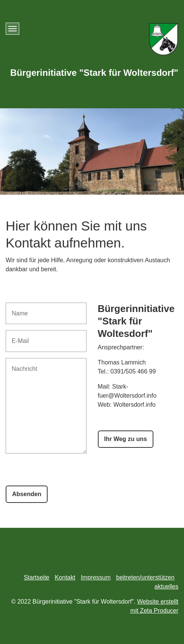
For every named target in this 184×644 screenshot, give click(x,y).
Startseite (37, 577)
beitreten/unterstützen (145, 577)
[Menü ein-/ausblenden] (12, 29)
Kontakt (65, 577)
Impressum (96, 577)
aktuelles (166, 586)
